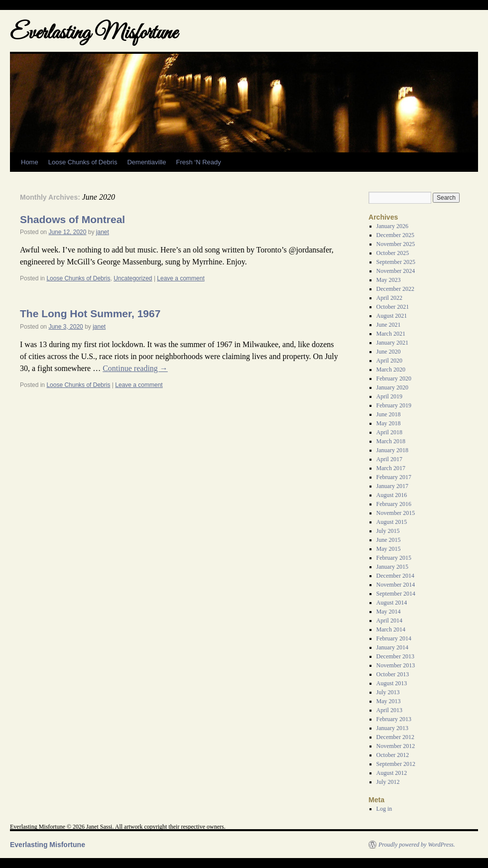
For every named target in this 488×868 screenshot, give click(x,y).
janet (103, 232)
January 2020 (392, 387)
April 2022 (389, 298)
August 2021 (392, 316)
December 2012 (395, 737)
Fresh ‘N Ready (198, 162)
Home (30, 162)
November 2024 (396, 271)
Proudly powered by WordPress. (417, 845)
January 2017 (392, 486)
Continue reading (135, 368)
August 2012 (392, 773)
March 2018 (391, 441)
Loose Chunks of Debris (83, 162)
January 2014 (392, 647)
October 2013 (393, 674)
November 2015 (396, 513)
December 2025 (395, 235)
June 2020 (389, 352)
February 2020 (394, 378)
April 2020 (389, 361)
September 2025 (396, 262)
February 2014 (394, 638)
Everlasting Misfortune (94, 34)
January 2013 (392, 728)
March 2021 (391, 334)
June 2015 (389, 540)
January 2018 (392, 450)
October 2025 (393, 253)
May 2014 (389, 612)
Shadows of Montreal (72, 219)
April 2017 (389, 459)
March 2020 (391, 370)
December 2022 (395, 289)
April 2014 (389, 620)
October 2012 (393, 755)
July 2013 (388, 692)
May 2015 (389, 549)
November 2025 (396, 244)
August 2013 (392, 683)
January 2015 (392, 567)
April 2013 (389, 710)
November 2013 (396, 665)
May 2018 (389, 423)
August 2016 (392, 495)
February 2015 (394, 558)
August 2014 (392, 603)
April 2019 (389, 396)
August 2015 (392, 522)
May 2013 (389, 701)
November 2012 (396, 746)
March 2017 (391, 468)
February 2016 (394, 504)
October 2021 (393, 307)
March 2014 (391, 629)
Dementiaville (146, 162)
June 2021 (389, 325)
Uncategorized (133, 278)
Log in (384, 809)
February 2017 (394, 477)
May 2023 (389, 280)
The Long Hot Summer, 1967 (90, 313)
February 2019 (394, 405)
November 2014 (396, 585)
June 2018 (389, 414)
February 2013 (394, 719)
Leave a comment (181, 278)
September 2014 (396, 594)
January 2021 (392, 343)
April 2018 (389, 432)
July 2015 (388, 531)
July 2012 (388, 782)
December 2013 (395, 656)
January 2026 (392, 226)
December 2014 (395, 576)
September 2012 (396, 764)
